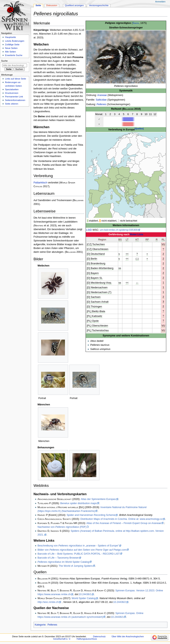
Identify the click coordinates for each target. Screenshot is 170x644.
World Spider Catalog (84, 598)
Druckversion (12, 93)
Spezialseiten (12, 89)
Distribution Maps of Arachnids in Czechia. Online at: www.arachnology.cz (122, 519)
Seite (38, 5)
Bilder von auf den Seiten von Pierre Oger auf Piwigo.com (82, 550)
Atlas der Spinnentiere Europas (98, 499)
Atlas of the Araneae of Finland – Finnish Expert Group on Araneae (124, 523)
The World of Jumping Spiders (75, 566)
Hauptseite (10, 37)
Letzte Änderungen (15, 41)
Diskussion (52, 5)
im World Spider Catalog (63, 562)
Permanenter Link (14, 97)
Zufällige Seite (12, 45)
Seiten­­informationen (15, 100)
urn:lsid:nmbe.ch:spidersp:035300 (119, 230)
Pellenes (101, 104)
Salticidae (101, 100)
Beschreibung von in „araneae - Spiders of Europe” (78, 546)
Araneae (102, 95)
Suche (4, 61)
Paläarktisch (40, 183)
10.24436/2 (120, 602)
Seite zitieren (12, 104)
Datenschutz (99, 636)
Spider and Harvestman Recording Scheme (91, 515)
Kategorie (40, 625)
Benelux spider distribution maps (78, 503)
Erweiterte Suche (14, 55)
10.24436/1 (85, 594)
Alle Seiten (10, 52)
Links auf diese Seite (15, 79)
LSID (89, 230)
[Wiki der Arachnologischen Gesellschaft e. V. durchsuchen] (15, 65)
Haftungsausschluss (87, 639)
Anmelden (160, 2)
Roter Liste (137, 234)
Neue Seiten (11, 48)
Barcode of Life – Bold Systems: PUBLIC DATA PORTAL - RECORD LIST (79, 554)
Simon (136, 23)
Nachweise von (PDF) (62, 527)
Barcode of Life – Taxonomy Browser (58, 558)
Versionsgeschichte (99, 5)
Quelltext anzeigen (74, 5)
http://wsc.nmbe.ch (48, 602)
